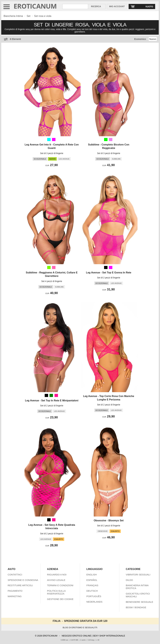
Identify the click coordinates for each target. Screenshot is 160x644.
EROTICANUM (35, 6)
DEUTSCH (92, 591)
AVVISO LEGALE (56, 580)
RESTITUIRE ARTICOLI (20, 585)
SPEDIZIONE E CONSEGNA (23, 580)
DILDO (129, 580)
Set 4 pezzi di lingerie (52, 281)
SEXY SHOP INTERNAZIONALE (109, 636)
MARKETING (15, 596)
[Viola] (111, 140)
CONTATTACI (15, 575)
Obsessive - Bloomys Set (109, 520)
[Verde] (51, 395)
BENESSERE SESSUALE (139, 602)
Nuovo (153, 39)
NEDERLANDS (94, 602)
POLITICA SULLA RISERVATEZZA (56, 592)
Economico (140, 39)
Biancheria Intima (13, 16)
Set (28, 16)
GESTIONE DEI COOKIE (60, 599)
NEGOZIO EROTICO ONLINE (76, 636)
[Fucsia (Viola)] (54, 140)
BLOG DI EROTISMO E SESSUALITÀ (80, 628)
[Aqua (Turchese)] (49, 140)
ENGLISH (92, 575)
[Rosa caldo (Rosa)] (54, 267)
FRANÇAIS (92, 585)
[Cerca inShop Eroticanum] (75, 6)
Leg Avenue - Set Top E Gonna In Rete (109, 273)
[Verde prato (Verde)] (49, 267)
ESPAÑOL (92, 580)
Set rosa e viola (43, 16)
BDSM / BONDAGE (136, 607)
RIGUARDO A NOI (57, 575)
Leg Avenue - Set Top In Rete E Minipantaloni (52, 401)
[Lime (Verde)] (106, 140)
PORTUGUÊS (94, 596)
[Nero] (106, 267)
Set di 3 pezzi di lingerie (52, 153)
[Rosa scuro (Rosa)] (56, 395)
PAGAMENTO (15, 591)
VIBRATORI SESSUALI (138, 575)
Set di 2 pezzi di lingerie (109, 278)
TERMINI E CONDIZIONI (60, 585)
